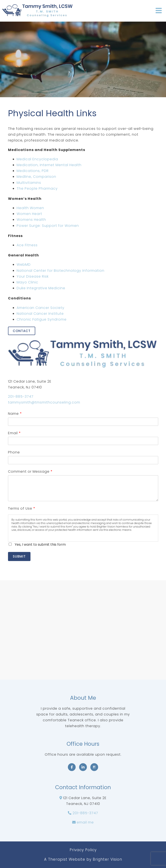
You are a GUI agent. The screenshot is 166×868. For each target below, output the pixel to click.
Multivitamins (29, 183)
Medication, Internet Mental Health (49, 165)
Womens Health (31, 220)
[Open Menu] (159, 11)
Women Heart (29, 214)
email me (85, 822)
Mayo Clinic (27, 282)
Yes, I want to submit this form (40, 544)
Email (14, 433)
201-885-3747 (21, 397)
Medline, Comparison (36, 177)
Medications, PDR (33, 171)
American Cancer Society (41, 308)
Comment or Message (30, 471)
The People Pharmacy (37, 188)
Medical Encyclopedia (37, 159)
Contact (22, 331)
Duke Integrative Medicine (41, 288)
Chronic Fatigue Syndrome (42, 319)
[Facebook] (72, 767)
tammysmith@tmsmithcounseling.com (44, 402)
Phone (14, 452)
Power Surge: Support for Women (48, 226)
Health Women (30, 208)
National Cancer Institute (40, 314)
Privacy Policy (83, 850)
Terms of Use (22, 508)
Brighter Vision (107, 859)
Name (15, 414)
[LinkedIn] (83, 767)
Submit (19, 556)
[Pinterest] (94, 767)
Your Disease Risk (33, 276)
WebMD (24, 265)
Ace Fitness (27, 245)
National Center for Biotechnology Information (61, 271)
